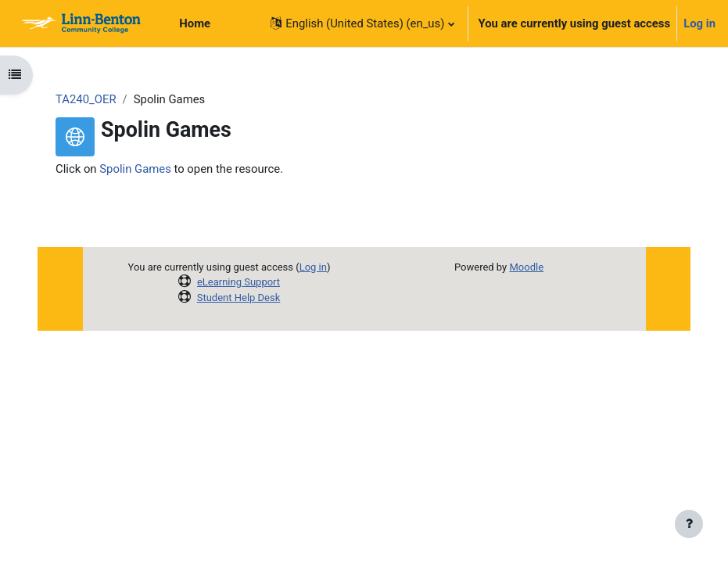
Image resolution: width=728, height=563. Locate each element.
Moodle (526, 267)
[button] (362, 23)
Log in (699, 23)
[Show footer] (689, 524)
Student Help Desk (239, 298)
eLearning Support (238, 282)
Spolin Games (135, 169)
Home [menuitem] (195, 23)
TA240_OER (86, 99)
